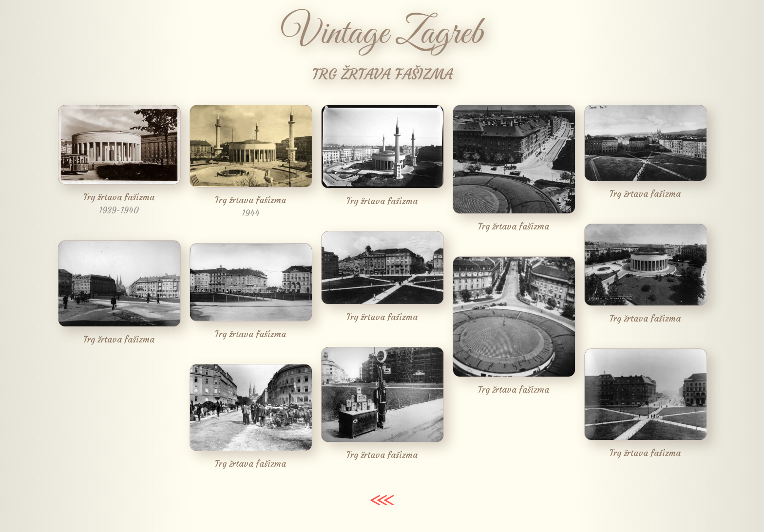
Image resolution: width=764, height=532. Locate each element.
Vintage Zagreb (382, 34)
